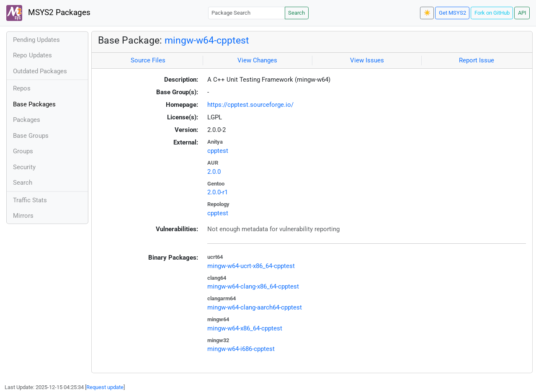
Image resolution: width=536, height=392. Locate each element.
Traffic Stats (30, 200)
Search (296, 13)
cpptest (218, 151)
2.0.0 (214, 172)
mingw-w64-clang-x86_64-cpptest (253, 286)
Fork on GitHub (492, 13)
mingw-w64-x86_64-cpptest (245, 328)
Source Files (148, 60)
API (522, 13)
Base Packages (34, 104)
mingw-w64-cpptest (207, 40)
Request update (105, 387)
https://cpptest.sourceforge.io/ (250, 105)
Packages (27, 120)
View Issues (367, 60)
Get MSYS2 (452, 13)
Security (24, 167)
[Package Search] (247, 13)
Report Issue (477, 60)
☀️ (427, 13)
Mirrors (23, 216)
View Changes (257, 60)
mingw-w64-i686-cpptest (241, 349)
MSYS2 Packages (48, 13)
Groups (23, 151)
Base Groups (31, 136)
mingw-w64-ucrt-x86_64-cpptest (251, 266)
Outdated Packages (40, 71)
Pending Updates (36, 40)
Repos (22, 88)
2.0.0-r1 (218, 192)
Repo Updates (32, 55)
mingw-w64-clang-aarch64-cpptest (255, 307)
